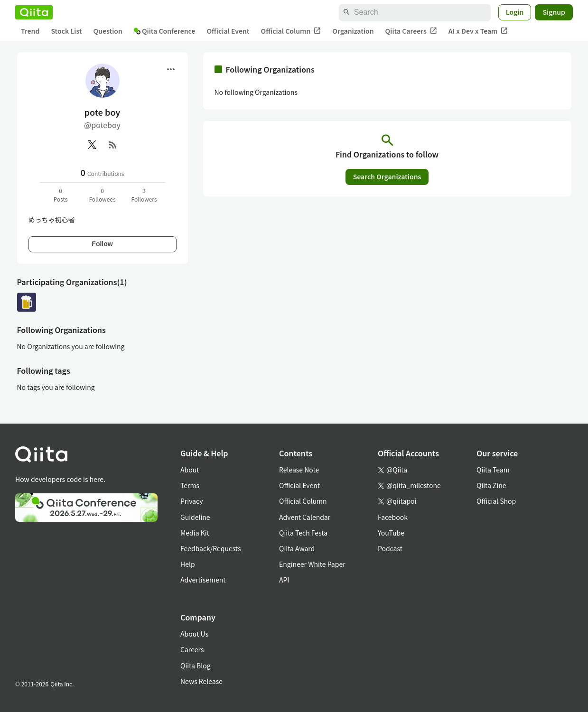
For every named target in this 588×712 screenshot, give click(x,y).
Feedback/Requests (211, 548)
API (284, 580)
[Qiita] (34, 12)
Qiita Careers (411, 31)
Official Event (228, 31)
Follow (102, 244)
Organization (353, 31)
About (190, 470)
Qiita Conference (165, 31)
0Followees (102, 195)
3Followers (144, 195)
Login (515, 12)
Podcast (390, 548)
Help (188, 564)
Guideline (195, 517)
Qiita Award (297, 548)
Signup (554, 12)
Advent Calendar (305, 517)
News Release (201, 681)
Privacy (191, 501)
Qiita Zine (491, 485)
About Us (194, 634)
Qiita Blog (196, 666)
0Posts (61, 195)
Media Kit (195, 533)
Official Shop (496, 501)
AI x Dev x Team (478, 31)
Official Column (291, 31)
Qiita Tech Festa (303, 533)
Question (108, 31)
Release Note (299, 470)
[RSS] (113, 145)
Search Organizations (387, 176)
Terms (190, 485)
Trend (30, 31)
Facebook (393, 517)
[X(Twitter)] (92, 145)
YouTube (391, 533)
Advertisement (203, 580)
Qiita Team (493, 470)
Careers (192, 649)
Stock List (66, 31)
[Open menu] (171, 69)
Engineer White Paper (312, 564)
